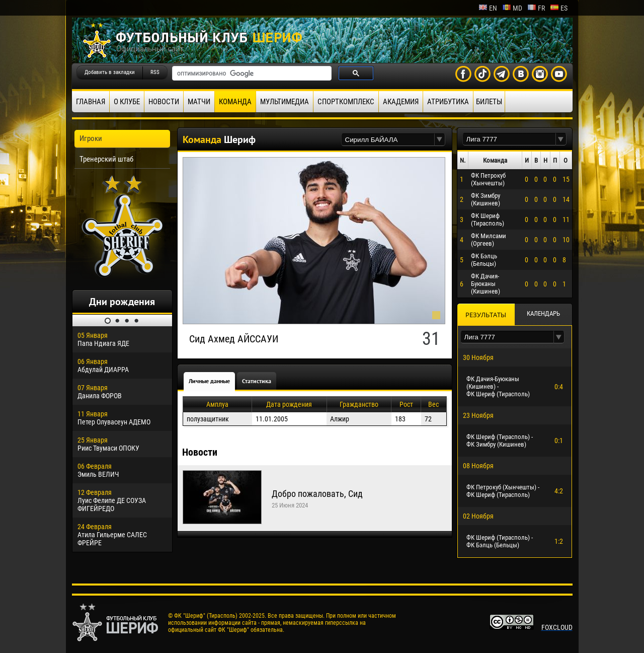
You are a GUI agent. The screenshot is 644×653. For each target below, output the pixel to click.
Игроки (91, 138)
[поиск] (251, 74)
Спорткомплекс (346, 102)
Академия (401, 102)
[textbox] (388, 140)
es (559, 8)
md (512, 8)
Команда (235, 102)
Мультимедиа (285, 102)
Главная (91, 102)
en (488, 8)
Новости (164, 102)
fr (536, 8)
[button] (440, 140)
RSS (155, 72)
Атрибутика (448, 102)
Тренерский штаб (106, 159)
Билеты (489, 102)
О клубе (127, 102)
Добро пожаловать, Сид (317, 494)
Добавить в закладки (110, 72)
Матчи (199, 102)
